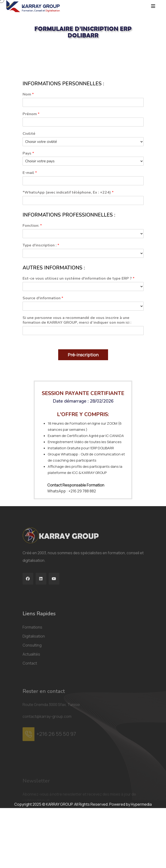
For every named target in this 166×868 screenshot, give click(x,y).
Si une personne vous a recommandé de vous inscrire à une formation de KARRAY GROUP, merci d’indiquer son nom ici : (77, 320)
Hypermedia (141, 804)
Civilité (29, 134)
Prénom (31, 114)
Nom (28, 94)
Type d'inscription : (41, 245)
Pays (28, 153)
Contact (30, 702)
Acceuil (29, 48)
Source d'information (43, 298)
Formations (32, 666)
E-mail (30, 173)
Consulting (32, 684)
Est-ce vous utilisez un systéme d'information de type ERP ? (78, 279)
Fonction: (32, 226)
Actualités (31, 693)
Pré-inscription (83, 355)
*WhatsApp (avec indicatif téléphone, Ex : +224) (68, 193)
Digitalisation (34, 675)
